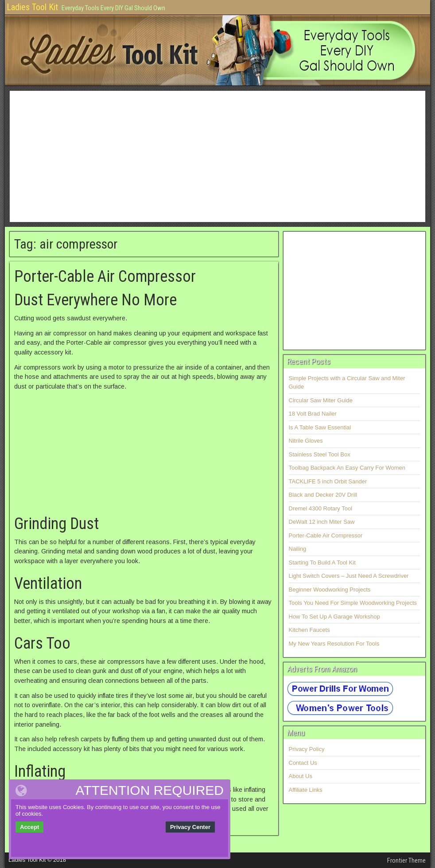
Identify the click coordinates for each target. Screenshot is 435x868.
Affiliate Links (306, 790)
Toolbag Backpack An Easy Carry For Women (347, 468)
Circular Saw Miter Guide (321, 400)
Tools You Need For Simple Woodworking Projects (353, 603)
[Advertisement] (217, 156)
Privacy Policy (307, 749)
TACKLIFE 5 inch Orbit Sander (328, 481)
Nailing (298, 549)
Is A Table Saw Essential (320, 427)
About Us (301, 776)
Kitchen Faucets (309, 630)
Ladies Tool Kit (32, 7)
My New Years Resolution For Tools (334, 644)
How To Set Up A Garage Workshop (334, 617)
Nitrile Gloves (306, 441)
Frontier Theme (406, 860)
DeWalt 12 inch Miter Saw (322, 522)
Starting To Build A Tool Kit (322, 562)
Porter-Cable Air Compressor (105, 276)
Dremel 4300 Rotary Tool (321, 508)
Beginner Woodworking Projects (330, 590)
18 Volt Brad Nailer (313, 414)
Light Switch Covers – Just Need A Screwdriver (349, 576)
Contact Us (303, 763)
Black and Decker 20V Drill (323, 495)
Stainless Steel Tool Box (320, 454)
